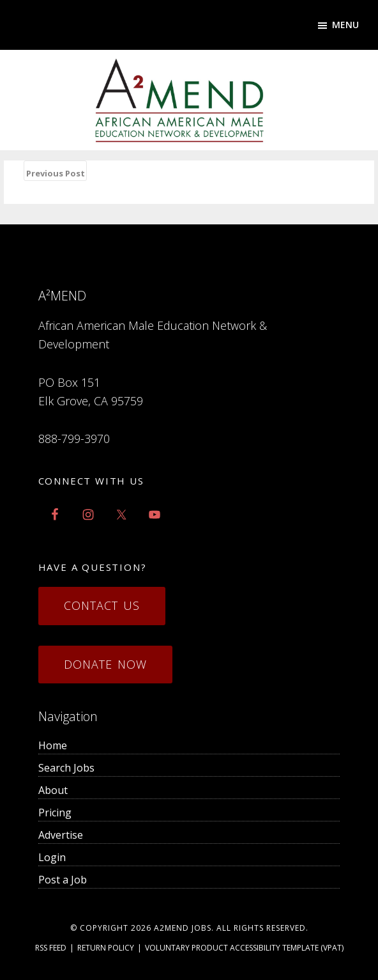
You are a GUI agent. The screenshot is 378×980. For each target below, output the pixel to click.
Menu (345, 25)
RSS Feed (51, 948)
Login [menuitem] (52, 857)
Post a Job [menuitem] (63, 880)
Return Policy (106, 948)
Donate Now (105, 664)
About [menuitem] (53, 790)
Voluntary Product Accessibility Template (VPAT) (244, 948)
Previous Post (56, 173)
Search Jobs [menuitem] (66, 768)
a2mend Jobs (183, 928)
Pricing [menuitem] (55, 813)
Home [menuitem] (53, 745)
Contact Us (102, 605)
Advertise (61, 835)
